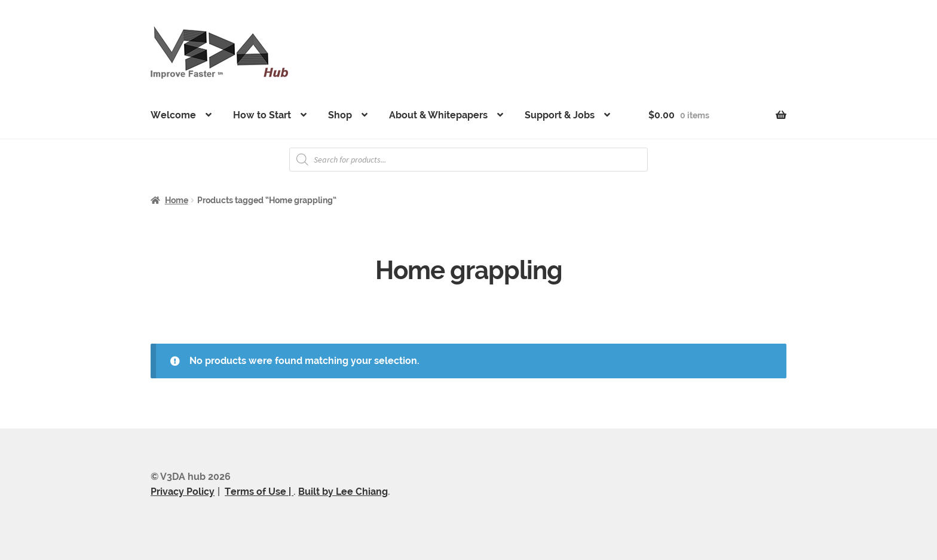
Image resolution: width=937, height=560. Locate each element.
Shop (340, 115)
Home (177, 200)
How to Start (262, 115)
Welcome (173, 115)
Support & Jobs (560, 115)
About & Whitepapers (438, 115)
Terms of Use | (259, 492)
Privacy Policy (183, 492)
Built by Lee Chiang (343, 492)
